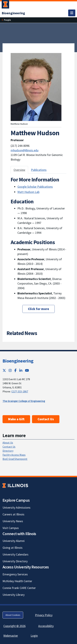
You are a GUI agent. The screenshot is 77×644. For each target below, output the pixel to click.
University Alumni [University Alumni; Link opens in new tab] (14, 541)
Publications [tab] (39, 170)
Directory (8, 451)
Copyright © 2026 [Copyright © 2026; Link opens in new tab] (14, 626)
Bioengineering (18, 361)
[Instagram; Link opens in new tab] (10, 370)
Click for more (38, 309)
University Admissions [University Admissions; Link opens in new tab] (16, 508)
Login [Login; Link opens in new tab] (34, 636)
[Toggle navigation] (72, 13)
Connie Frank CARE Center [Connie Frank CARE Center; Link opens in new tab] (19, 588)
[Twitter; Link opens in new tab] (4, 370)
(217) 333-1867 (20, 391)
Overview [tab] (19, 170)
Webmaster (11, 636)
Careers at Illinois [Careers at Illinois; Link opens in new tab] (13, 514)
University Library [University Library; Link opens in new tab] (14, 595)
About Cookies (13, 615)
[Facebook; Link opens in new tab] (15, 370)
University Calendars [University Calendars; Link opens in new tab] (15, 554)
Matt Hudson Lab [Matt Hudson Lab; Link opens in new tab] (28, 192)
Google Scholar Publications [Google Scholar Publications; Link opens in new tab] (35, 187)
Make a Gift (16, 419)
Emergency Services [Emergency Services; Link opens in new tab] (15, 574)
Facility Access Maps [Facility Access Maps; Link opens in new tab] (14, 455)
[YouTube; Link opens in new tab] (27, 370)
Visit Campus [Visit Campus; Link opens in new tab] (11, 528)
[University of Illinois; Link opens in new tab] (15, 485)
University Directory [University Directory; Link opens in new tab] (15, 561)
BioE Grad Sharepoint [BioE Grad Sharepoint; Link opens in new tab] (15, 459)
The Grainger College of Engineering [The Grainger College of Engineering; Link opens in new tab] (24, 401)
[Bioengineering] (13, 13)
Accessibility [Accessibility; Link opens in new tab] (46, 626)
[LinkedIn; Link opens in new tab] (21, 370)
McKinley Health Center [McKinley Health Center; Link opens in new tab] (17, 581)
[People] (7, 20)
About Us (8, 443)
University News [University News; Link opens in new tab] (13, 521)
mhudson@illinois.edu (25, 150)
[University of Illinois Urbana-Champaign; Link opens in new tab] (5, 5)
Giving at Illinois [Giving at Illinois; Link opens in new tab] (13, 548)
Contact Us (46, 419)
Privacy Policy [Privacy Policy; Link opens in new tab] (44, 615)
